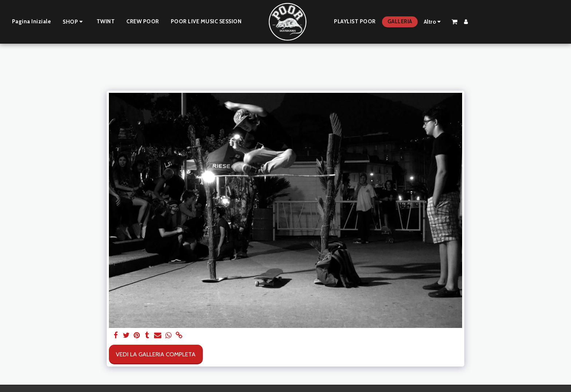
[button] (455, 22)
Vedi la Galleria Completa (156, 354)
